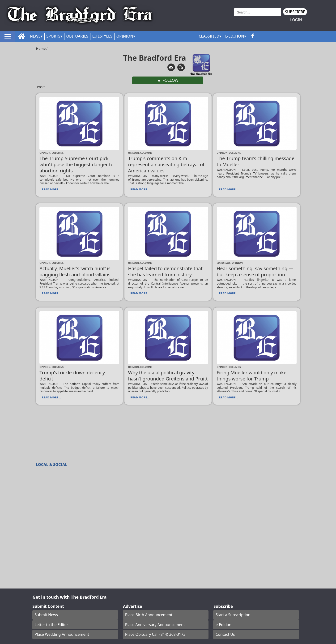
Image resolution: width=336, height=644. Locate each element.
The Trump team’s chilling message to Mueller (256, 161)
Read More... (51, 189)
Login (296, 20)
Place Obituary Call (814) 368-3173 (155, 634)
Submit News (46, 615)
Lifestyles (102, 36)
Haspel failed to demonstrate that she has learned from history (165, 271)
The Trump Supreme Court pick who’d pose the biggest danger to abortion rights (77, 164)
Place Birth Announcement (149, 615)
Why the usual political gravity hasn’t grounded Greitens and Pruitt (168, 376)
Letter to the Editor (51, 625)
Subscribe (295, 12)
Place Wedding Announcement (62, 634)
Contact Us (225, 634)
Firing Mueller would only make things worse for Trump (252, 376)
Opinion (125, 36)
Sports (53, 36)
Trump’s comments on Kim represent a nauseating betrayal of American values (166, 164)
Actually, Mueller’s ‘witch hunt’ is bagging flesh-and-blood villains (75, 271)
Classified (209, 36)
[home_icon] (22, 36)
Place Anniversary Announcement (155, 625)
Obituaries (77, 36)
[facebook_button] (253, 36)
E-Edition (235, 36)
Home (41, 49)
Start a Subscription (233, 615)
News (35, 36)
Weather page (218, 18)
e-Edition (223, 625)
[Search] (257, 12)
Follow (170, 80)
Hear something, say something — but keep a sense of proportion (255, 271)
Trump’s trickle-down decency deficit (72, 376)
